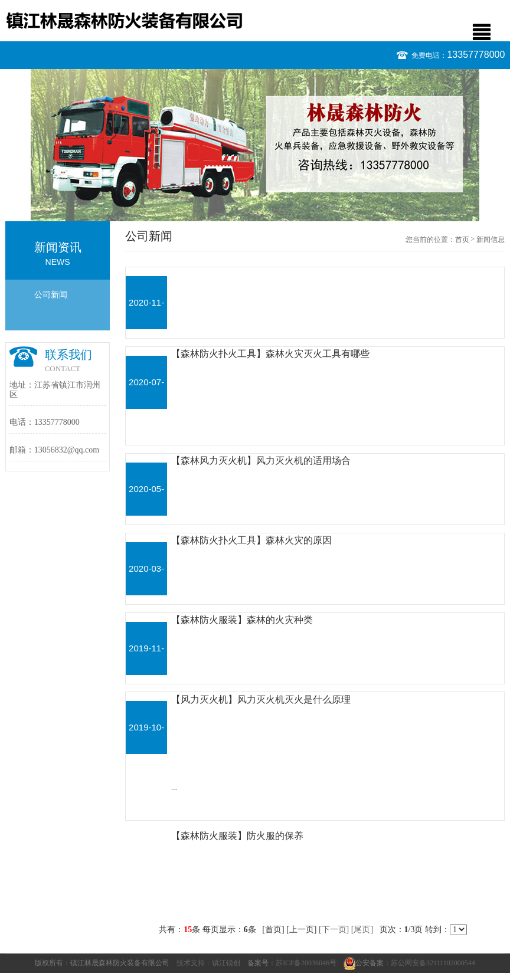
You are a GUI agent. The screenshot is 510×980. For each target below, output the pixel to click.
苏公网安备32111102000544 (433, 963)
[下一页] (334, 930)
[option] (255, 145)
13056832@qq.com (67, 450)
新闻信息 (491, 240)
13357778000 (476, 55)
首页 (462, 240)
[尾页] (362, 930)
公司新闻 (51, 295)
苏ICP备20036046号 (306, 963)
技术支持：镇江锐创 (208, 963)
